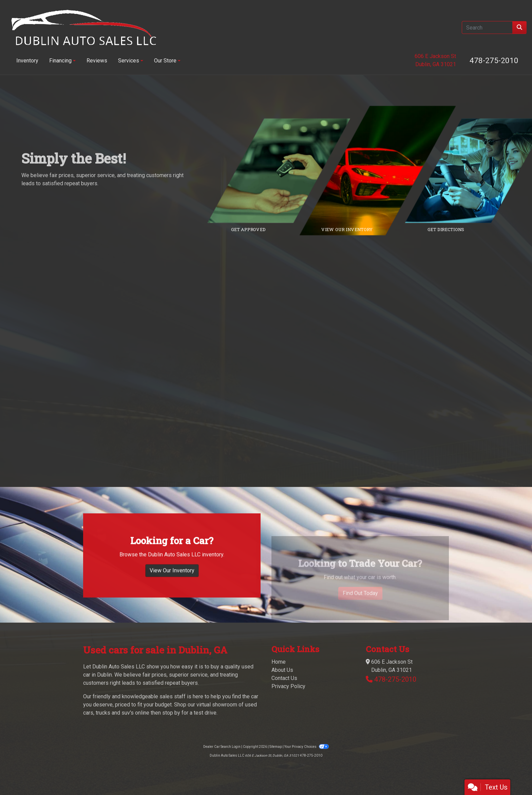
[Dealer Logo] (84, 27)
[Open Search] (487, 27)
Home (279, 662)
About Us (282, 670)
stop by (171, 713)
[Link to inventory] (383, 171)
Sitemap (276, 747)
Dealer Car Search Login (222, 747)
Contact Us (284, 678)
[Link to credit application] (284, 171)
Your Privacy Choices (306, 747)
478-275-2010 (494, 60)
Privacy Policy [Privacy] (288, 686)
